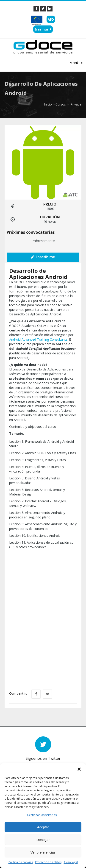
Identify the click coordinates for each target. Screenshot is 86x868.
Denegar (43, 840)
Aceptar (43, 827)
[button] (79, 769)
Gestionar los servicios (42, 815)
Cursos (61, 104)
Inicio (48, 104)
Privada (75, 104)
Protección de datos (48, 862)
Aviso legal (71, 862)
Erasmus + (43, 29)
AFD (51, 19)
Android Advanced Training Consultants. (39, 339)
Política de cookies (21, 862)
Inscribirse (43, 257)
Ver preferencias (43, 852)
